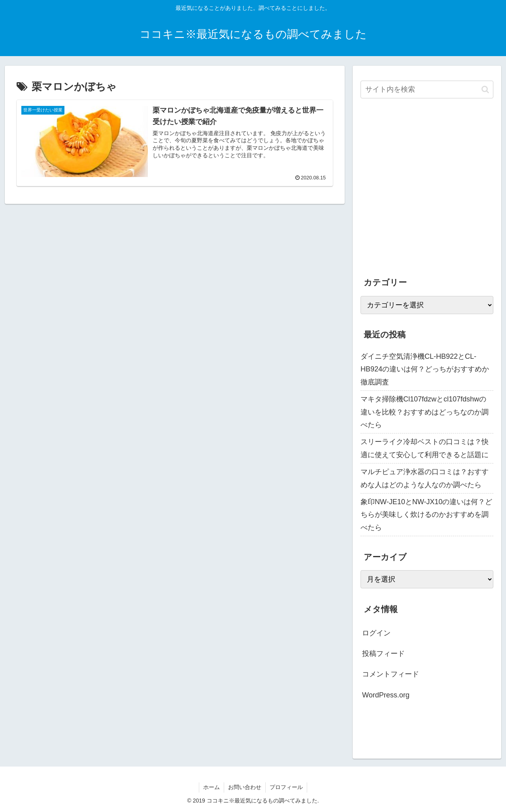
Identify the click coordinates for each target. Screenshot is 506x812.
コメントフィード (391, 674)
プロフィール (286, 787)
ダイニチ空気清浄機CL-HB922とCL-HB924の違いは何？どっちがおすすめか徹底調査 (425, 369)
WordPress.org (386, 695)
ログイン (376, 633)
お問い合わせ (245, 787)
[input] (427, 89)
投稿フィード (383, 654)
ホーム (211, 787)
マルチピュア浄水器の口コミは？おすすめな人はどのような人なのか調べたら (425, 478)
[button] (485, 89)
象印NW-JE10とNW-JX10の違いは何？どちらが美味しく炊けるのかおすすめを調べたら (426, 515)
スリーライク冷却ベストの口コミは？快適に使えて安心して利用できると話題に (425, 448)
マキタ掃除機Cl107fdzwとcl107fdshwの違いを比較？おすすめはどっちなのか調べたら (425, 412)
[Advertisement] (427, 194)
